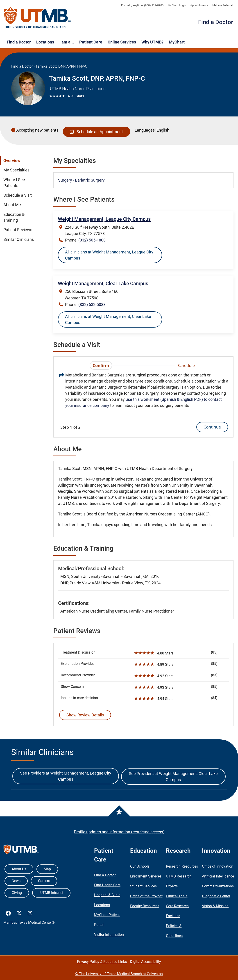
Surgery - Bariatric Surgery (81, 180)
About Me (12, 205)
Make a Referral (222, 5)
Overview (12, 161)
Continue (212, 427)
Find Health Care (107, 885)
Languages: (145, 130)
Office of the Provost (146, 896)
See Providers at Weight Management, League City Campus (66, 776)
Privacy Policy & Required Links (102, 962)
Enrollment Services (146, 876)
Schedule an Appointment (96, 132)
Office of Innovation (218, 866)
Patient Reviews (18, 230)
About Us (19, 869)
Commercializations (218, 886)
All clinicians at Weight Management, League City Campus (109, 255)
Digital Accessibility (145, 962)
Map (47, 869)
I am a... (67, 42)
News (16, 881)
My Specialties (16, 170)
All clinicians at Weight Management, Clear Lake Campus (108, 319)
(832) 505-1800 (92, 240)
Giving (17, 893)
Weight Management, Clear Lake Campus (103, 284)
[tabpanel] (143, 402)
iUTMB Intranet (51, 893)
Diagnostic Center (216, 896)
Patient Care (91, 42)
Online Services (122, 42)
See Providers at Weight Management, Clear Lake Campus (173, 777)
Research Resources (182, 866)
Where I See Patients (14, 183)
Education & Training (14, 217)
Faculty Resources (145, 906)
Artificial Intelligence (218, 876)
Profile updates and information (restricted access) (119, 832)
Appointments (199, 5)
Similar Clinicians (19, 239)
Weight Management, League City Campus (104, 219)
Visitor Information (109, 935)
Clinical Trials (177, 896)
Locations (45, 42)
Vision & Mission (215, 906)
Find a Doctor (216, 22)
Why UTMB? (152, 42)
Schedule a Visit (18, 195)
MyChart (177, 42)
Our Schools (140, 866)
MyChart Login (177, 5)
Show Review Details (85, 715)
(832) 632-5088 (92, 304)
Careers (44, 881)
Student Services (143, 886)
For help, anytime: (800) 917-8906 (142, 5)
